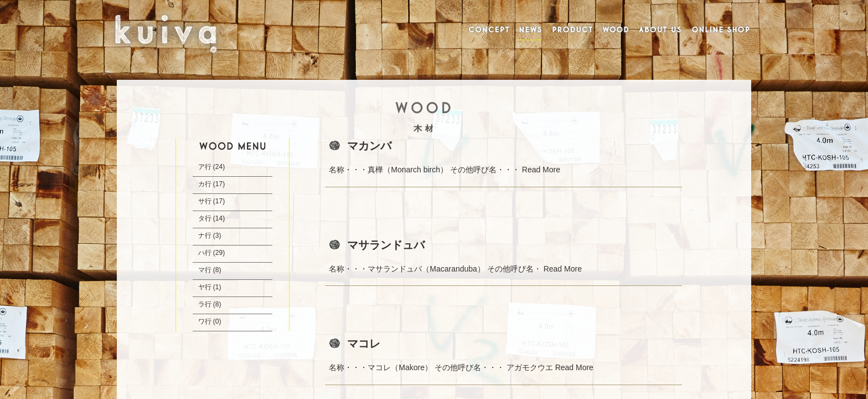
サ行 (205, 201)
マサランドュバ (386, 245)
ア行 (205, 167)
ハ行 (205, 253)
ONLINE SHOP (721, 30)
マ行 (205, 270)
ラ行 (205, 304)
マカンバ (369, 146)
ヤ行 (205, 287)
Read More (541, 170)
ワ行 (205, 321)
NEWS (531, 30)
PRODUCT (572, 30)
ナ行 (205, 236)
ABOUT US (660, 30)
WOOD (616, 30)
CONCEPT (487, 30)
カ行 (205, 184)
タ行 (205, 218)
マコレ (364, 344)
